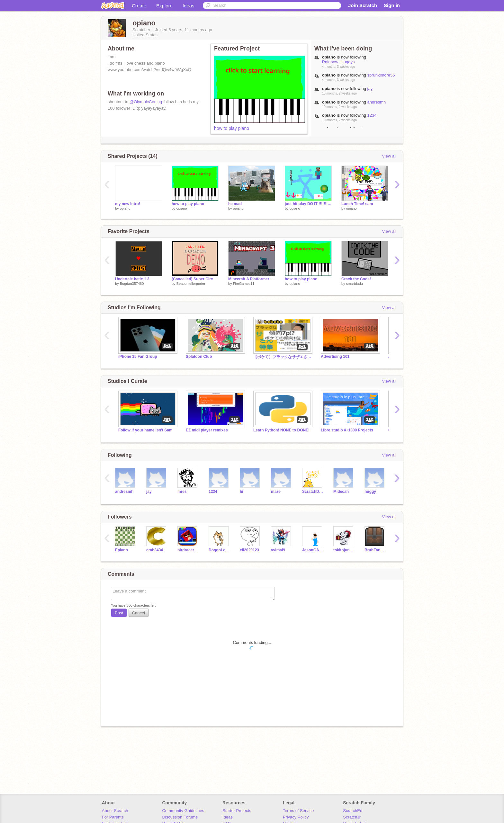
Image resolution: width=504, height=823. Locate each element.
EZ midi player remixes (207, 430)
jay (370, 89)
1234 (372, 115)
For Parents (113, 817)
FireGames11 (244, 284)
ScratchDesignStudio (313, 492)
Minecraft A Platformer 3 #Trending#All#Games (252, 279)
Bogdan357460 (132, 284)
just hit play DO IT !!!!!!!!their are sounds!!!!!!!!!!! (308, 204)
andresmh (377, 102)
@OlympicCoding (146, 102)
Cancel (139, 613)
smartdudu (355, 284)
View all (389, 156)
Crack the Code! (356, 279)
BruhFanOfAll (375, 550)
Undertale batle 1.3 (132, 279)
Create (139, 6)
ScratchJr (352, 817)
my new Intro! (128, 204)
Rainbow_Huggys (338, 62)
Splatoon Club (199, 357)
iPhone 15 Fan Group (138, 357)
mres (182, 492)
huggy (370, 492)
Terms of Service (298, 811)
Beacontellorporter (191, 284)
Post (119, 613)
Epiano (122, 550)
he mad (235, 204)
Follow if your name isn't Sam (145, 430)
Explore (164, 6)
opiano (125, 208)
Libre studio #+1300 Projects (347, 430)
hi (242, 492)
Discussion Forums (180, 817)
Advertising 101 (335, 357)
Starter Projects (237, 811)
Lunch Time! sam (357, 204)
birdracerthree (188, 550)
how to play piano (232, 128)
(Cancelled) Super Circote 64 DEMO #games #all (195, 279)
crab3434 (155, 550)
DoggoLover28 (219, 550)
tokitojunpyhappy (344, 550)
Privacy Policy (296, 817)
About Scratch (115, 811)
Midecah (341, 492)
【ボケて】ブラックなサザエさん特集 (282, 357)
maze (276, 492)
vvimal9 (278, 550)
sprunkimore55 (381, 75)
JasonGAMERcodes (313, 550)
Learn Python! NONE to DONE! (281, 430)
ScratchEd (353, 811)
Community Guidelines (183, 811)
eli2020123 (249, 550)
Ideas (189, 6)
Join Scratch (363, 5)
